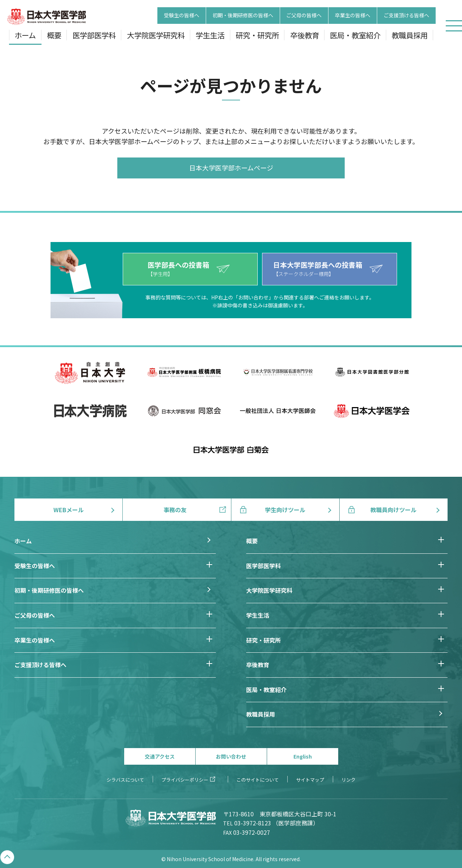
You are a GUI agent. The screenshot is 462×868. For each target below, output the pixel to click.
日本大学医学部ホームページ (231, 168)
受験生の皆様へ (182, 16)
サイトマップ (310, 780)
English (303, 756)
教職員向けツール (393, 510)
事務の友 (175, 510)
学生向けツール (285, 510)
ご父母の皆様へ (304, 16)
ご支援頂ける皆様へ (406, 16)
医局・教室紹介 (355, 35)
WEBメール (69, 510)
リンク (348, 780)
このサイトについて (258, 780)
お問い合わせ (231, 756)
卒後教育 (305, 35)
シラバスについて (125, 780)
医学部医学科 (94, 35)
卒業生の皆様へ (353, 16)
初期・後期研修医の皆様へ (243, 16)
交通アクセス (160, 756)
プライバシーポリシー (185, 780)
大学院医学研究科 (156, 35)
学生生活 (210, 35)
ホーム (25, 35)
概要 (54, 35)
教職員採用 (410, 35)
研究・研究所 (257, 35)
